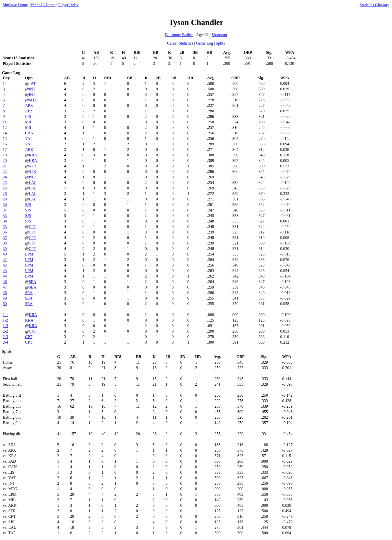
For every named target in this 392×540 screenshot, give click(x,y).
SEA (32, 282)
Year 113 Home (43, 5)
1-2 (5, 320)
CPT (32, 227)
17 (5, 150)
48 (5, 293)
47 (5, 287)
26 (5, 188)
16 (5, 144)
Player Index (68, 5)
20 (5, 161)
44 (5, 276)
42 (5, 265)
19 (5, 155)
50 (5, 304)
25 (5, 183)
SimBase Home (15, 5)
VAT (29, 139)
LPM (29, 254)
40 (5, 254)
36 (5, 232)
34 (5, 221)
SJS (28, 205)
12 (5, 127)
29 (5, 199)
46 (5, 282)
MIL (29, 122)
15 (5, 139)
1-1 (5, 315)
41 (5, 260)
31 (5, 210)
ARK (29, 150)
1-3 (5, 326)
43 (5, 271)
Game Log (204, 43)
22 (5, 172)
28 (5, 194)
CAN (29, 133)
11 (5, 122)
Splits (220, 43)
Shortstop (219, 35)
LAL (33, 183)
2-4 (5, 342)
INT (32, 89)
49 (5, 298)
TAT (32, 83)
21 (5, 166)
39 (5, 249)
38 (5, 243)
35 (5, 227)
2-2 (5, 331)
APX (29, 105)
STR (32, 166)
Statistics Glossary (374, 5)
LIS (28, 116)
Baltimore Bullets (179, 35)
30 (5, 205)
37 (5, 238)
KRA (33, 155)
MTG (33, 100)
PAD (33, 177)
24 (5, 177)
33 (5, 216)
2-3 (5, 337)
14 (5, 133)
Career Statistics (180, 43)
